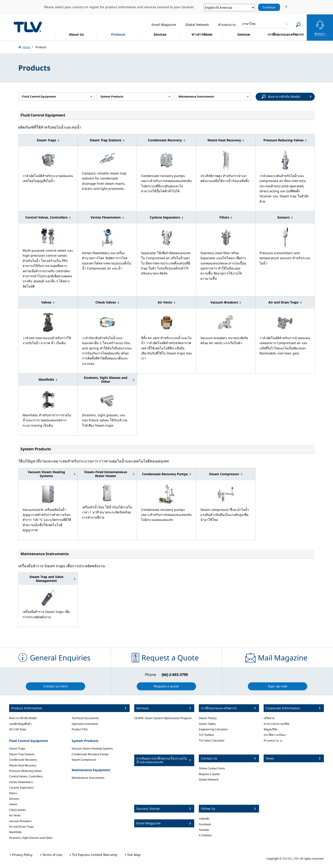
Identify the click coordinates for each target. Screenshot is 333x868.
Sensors (14, 799)
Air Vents (15, 815)
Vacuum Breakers (20, 821)
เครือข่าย (269, 718)
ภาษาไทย (249, 24)
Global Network (209, 780)
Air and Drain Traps (21, 827)
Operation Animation (85, 724)
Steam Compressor (84, 760)
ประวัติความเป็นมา (275, 735)
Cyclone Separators (22, 788)
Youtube (204, 830)
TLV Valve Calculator (212, 740)
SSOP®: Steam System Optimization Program (163, 718)
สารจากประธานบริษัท (277, 724)
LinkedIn (204, 819)
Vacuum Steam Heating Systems (92, 748)
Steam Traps (17, 748)
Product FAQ (80, 729)
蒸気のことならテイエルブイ (28, 27)
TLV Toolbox (206, 735)
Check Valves (17, 810)
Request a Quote (209, 774)
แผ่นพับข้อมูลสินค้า (20, 724)
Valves (13, 804)
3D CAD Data (18, 729)
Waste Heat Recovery (23, 765)
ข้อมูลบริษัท (270, 729)
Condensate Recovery (23, 760)
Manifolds (15, 832)
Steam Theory (208, 718)
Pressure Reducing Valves (25, 771)
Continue (269, 7)
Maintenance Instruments (88, 778)
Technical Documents (85, 718)
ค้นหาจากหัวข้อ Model (23, 718)
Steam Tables (207, 724)
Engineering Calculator (213, 729)
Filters (13, 793)
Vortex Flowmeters (21, 782)
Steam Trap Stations (22, 754)
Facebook (205, 824)
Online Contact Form (212, 768)
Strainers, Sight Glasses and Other (31, 838)
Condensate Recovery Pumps (90, 754)
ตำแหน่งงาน (271, 740)
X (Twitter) (205, 835)
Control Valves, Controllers (26, 776)
